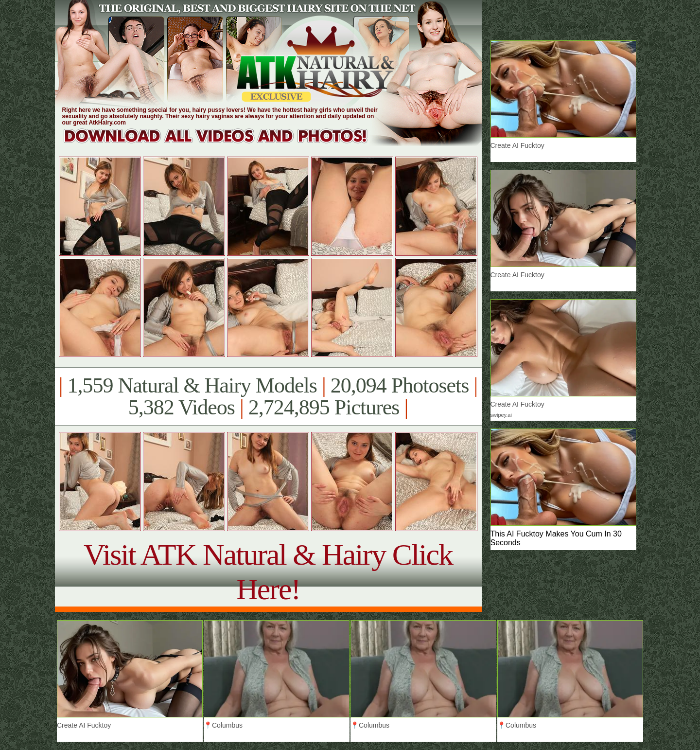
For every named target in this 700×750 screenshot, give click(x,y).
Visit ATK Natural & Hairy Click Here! (268, 572)
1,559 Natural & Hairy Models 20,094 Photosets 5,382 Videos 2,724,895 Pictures (268, 396)
